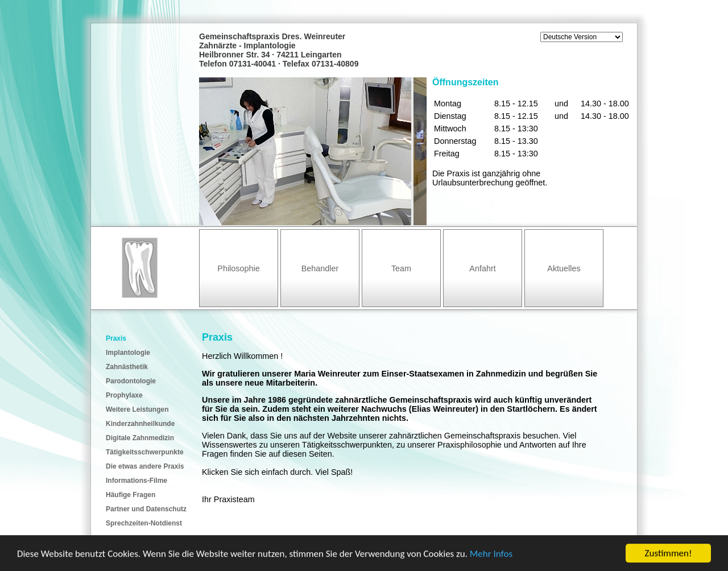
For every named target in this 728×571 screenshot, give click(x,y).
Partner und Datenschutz (146, 509)
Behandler (320, 268)
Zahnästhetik (127, 367)
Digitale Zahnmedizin (140, 438)
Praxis (116, 338)
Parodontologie (131, 381)
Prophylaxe (124, 395)
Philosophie (238, 268)
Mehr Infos (491, 554)
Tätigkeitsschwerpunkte (145, 452)
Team (401, 268)
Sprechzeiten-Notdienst (144, 523)
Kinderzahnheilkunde (140, 424)
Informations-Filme (136, 481)
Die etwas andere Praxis (145, 466)
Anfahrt (482, 268)
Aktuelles (564, 268)
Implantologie (128, 353)
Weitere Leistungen (137, 409)
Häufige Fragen (131, 495)
